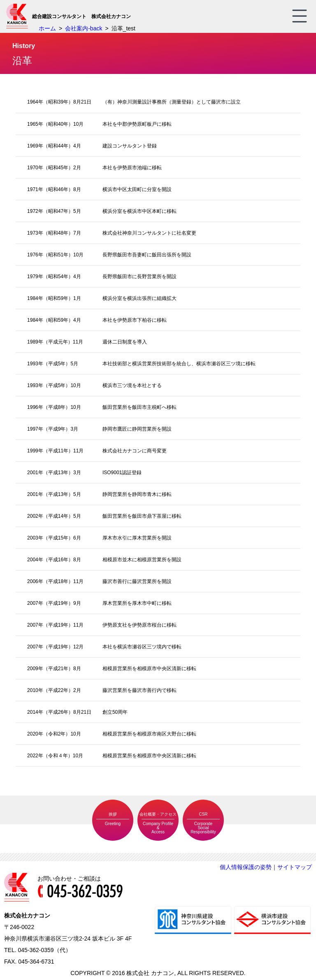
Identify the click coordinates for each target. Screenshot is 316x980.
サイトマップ (295, 867)
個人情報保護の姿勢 (246, 867)
